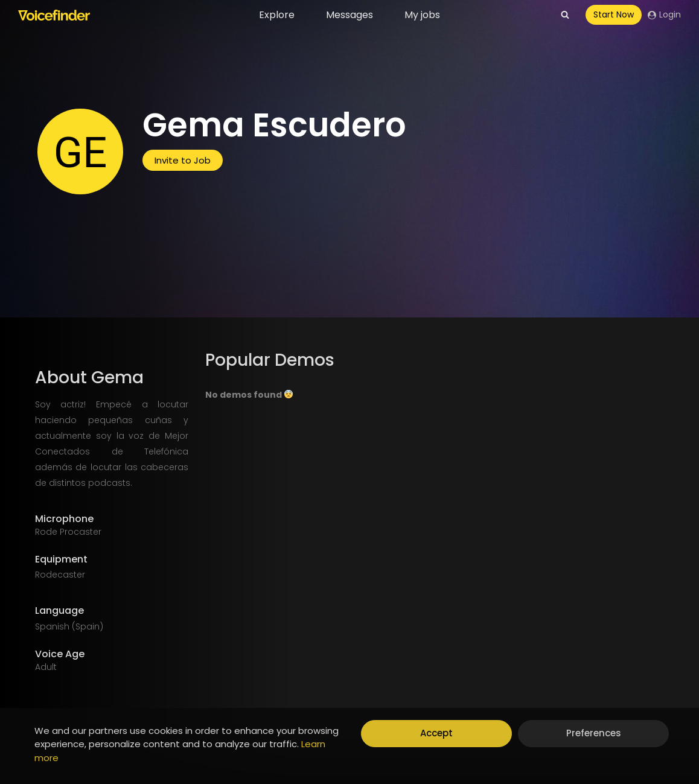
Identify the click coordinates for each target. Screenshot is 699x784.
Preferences (594, 733)
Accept (436, 733)
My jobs (422, 15)
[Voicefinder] (54, 15)
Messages (349, 15)
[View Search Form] (565, 15)
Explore (277, 15)
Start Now (614, 14)
